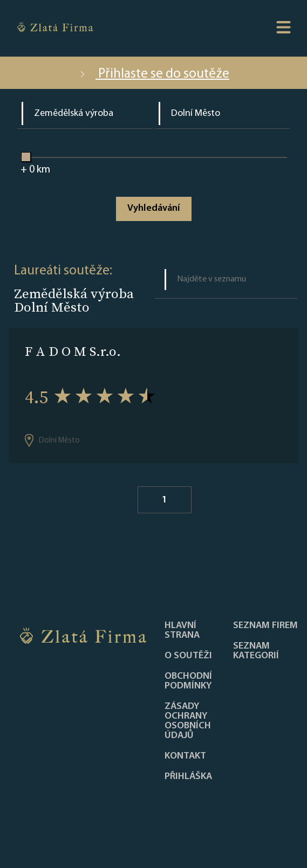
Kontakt (185, 756)
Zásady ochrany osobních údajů (188, 721)
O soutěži (188, 656)
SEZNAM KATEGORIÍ (256, 651)
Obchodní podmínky (188, 681)
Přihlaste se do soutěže (153, 74)
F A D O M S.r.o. (73, 351)
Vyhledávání (153, 208)
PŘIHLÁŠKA (188, 777)
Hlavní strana (182, 631)
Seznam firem (265, 626)
